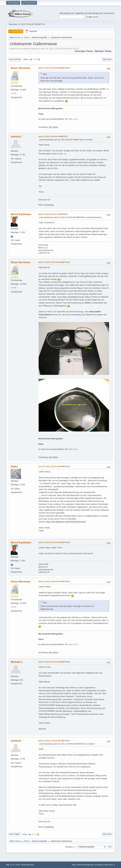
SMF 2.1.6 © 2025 (13, 865)
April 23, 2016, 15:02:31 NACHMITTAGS (54, 466)
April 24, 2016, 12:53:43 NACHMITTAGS (54, 741)
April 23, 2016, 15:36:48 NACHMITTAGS (54, 581)
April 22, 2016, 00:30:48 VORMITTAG (53, 136)
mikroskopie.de (66, 13)
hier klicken (53, 127)
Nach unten (15, 60)
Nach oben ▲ (110, 865)
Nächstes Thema (103, 51)
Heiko (14, 467)
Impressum (109, 13)
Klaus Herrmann (20, 68)
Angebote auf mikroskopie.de (89, 13)
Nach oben (14, 834)
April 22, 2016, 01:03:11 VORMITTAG (53, 214)
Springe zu (70, 847)
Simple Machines (27, 865)
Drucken (107, 60)
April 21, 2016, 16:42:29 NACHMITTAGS (54, 68)
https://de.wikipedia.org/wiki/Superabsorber (66, 522)
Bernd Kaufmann (21, 214)
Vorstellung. (49, 205)
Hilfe (74, 865)
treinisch (16, 137)
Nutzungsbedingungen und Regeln (90, 865)
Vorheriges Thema (84, 51)
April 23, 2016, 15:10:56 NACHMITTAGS (54, 542)
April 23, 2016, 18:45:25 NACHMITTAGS (54, 662)
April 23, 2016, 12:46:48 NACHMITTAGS (54, 262)
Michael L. (17, 662)
